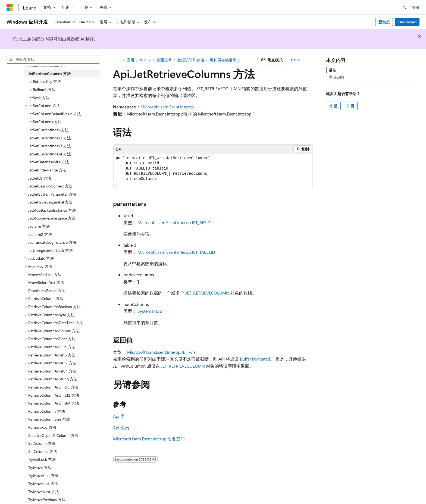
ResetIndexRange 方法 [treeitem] (47, 291)
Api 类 (119, 416)
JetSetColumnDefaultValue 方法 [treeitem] (55, 114)
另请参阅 (336, 77)
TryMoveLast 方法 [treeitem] (43, 483)
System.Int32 (150, 311)
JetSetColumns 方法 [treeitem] (45, 122)
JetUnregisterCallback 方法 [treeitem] (51, 250)
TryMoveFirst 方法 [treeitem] (43, 475)
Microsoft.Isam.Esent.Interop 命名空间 (149, 439)
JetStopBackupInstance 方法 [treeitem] (52, 210)
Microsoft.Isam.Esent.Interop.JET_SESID (174, 222)
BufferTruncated (255, 359)
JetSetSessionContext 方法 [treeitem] (50, 186)
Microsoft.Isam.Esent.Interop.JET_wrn (162, 352)
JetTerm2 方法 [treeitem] (40, 234)
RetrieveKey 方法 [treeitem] (42, 427)
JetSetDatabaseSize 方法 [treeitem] (49, 162)
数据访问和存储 (191, 60)
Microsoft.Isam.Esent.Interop (167, 107)
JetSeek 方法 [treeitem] (39, 98)
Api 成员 (121, 428)
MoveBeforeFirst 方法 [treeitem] (46, 282)
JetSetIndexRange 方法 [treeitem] (47, 170)
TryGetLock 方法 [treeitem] (42, 459)
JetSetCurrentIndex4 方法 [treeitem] (50, 154)
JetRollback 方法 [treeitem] (42, 90)
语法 (333, 70)
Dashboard (407, 22)
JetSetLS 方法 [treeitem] (40, 178)
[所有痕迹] (118, 60)
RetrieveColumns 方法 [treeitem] (47, 411)
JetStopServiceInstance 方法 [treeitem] (52, 218)
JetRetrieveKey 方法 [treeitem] (45, 81)
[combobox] (53, 60)
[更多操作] (308, 60)
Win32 (145, 60)
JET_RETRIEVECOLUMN (207, 293)
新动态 (384, 22)
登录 (416, 7)
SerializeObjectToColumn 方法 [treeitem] (53, 435)
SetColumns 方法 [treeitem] (43, 451)
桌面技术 (164, 60)
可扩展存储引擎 (223, 60)
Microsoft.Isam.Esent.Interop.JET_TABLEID (176, 252)
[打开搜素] (404, 7)
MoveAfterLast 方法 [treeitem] (45, 275)
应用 (130, 60)
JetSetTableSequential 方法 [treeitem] (50, 202)
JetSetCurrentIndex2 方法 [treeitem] (50, 138)
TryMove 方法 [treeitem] (40, 467)
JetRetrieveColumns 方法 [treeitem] (49, 73)
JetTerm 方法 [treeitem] (39, 226)
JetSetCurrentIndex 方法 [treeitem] (48, 130)
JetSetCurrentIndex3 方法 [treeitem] (50, 146)
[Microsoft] (10, 7)
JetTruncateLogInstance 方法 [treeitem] (52, 242)
